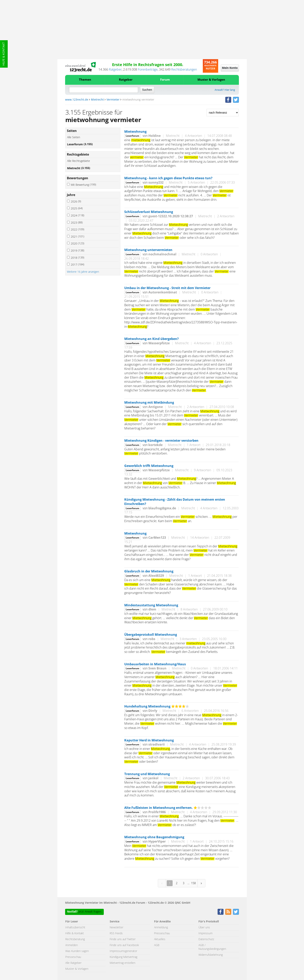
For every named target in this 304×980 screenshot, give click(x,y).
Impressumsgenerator (123, 951)
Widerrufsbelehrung (211, 955)
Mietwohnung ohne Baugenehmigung (154, 837)
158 (193, 883)
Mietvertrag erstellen (123, 963)
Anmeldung (161, 928)
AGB (157, 945)
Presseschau (73, 957)
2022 (78, 230)
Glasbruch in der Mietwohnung (149, 571)
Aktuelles (160, 939)
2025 (77, 209)
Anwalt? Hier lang (225, 90)
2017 (78, 265)
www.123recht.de (77, 100)
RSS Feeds (116, 933)
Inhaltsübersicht (75, 928)
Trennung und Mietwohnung (147, 774)
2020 (78, 244)
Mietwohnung (135, 132)
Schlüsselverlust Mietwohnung (149, 212)
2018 (78, 258)
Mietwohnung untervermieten (148, 250)
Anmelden (72, 945)
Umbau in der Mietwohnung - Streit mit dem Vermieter (167, 288)
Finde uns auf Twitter (123, 939)
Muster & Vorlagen (211, 80)
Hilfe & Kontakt (4, 54)
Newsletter (116, 928)
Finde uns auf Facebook (124, 945)
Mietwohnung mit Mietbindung (149, 403)
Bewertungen (78, 178)
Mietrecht (97, 100)
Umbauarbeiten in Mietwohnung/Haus (155, 664)
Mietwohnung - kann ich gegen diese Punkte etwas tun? (168, 178)
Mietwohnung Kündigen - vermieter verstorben (161, 441)
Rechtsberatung (75, 939)
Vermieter (113, 100)
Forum (165, 80)
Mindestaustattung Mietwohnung (151, 605)
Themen (85, 80)
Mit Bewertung (83, 185)
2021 (78, 237)
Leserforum (80, 144)
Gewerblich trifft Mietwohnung (149, 466)
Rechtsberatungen (184, 70)
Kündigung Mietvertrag (123, 957)
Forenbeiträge (148, 70)
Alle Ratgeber (73, 963)
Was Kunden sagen (77, 951)
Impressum (205, 933)
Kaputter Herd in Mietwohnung (149, 740)
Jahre (71, 195)
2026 (76, 202)
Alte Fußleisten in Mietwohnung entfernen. (159, 808)
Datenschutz (206, 939)
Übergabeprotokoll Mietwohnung (151, 635)
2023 (77, 223)
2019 (78, 251)
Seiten (72, 131)
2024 (78, 216)
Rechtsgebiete (78, 155)
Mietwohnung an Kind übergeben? (152, 339)
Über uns (204, 928)
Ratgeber (115, 70)
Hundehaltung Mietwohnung (147, 707)
